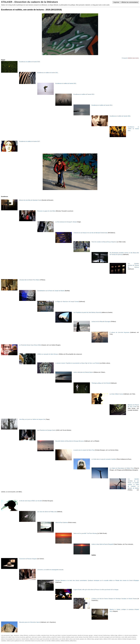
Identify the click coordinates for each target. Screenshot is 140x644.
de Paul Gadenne (62, 522)
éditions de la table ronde (8, 637)
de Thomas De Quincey (133, 265)
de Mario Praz (84, 450)
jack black (58, 635)
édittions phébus (56, 641)
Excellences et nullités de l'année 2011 (48, 73)
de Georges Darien (46, 430)
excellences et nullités (35, 635)
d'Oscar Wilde (30, 345)
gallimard (28, 637)
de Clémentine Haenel (30, 622)
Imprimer (116, 2)
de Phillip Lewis (47, 512)
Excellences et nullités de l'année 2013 (84, 94)
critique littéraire (24, 635)
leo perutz (38, 641)
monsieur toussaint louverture (69, 635)
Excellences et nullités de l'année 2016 (133, 129)
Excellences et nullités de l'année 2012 (66, 83)
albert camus (69, 639)
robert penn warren (36, 637)
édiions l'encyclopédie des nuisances (11, 639)
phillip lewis (73, 641)
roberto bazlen (25, 639)
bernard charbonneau (104, 635)
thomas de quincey (20, 637)
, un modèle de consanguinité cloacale (50, 570)
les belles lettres (54, 639)
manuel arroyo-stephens (131, 635)
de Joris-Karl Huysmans (119, 332)
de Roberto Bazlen (83, 372)
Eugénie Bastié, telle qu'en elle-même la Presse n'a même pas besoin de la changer (96, 590)
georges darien (99, 639)
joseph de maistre (56, 637)
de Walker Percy (122, 468)
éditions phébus (47, 637)
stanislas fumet (45, 635)
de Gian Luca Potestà (77, 363)
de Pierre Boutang (85, 533)
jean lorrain (76, 639)
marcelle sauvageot (104, 637)
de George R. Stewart (66, 222)
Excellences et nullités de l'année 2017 (29, 141)
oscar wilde (124, 637)
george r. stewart (93, 635)
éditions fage (114, 635)
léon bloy (52, 635)
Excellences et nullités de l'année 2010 (29, 62)
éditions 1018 (107, 639)
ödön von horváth (46, 641)
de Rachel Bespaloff (102, 544)
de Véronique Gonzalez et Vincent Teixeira (114, 599)
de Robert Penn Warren (29, 280)
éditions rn (121, 635)
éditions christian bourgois (125, 639)
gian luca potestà (45, 639)
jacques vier (83, 639)
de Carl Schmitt (101, 383)
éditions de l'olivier (35, 639)
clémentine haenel (30, 641)
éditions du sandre (94, 637)
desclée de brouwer (83, 635)
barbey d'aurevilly (83, 637)
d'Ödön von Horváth (31, 501)
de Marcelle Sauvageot (101, 322)
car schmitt (62, 639)
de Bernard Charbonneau (91, 233)
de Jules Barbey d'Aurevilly (87, 312)
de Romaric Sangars (28, 559)
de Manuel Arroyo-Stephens (104, 242)
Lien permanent (5, 635)
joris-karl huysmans (116, 637)
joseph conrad (74, 637)
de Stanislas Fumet (30, 200)
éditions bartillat (66, 637)
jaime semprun (132, 637)
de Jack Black (46, 211)
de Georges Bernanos (70, 441)
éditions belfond (65, 641)
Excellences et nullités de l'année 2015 (120, 116)
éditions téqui (91, 639)
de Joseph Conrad (67, 302)
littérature (17, 635)
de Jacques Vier (32, 419)
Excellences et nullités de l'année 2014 (102, 105)
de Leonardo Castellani (104, 459)
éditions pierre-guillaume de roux (16, 641)
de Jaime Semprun (48, 354)
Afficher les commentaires (130, 2)
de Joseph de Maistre (51, 291)
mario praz (114, 639)
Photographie (125, 58)
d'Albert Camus (116, 394)
